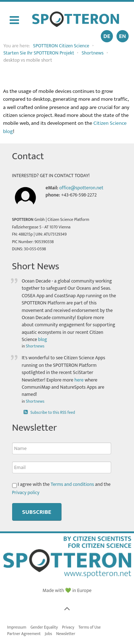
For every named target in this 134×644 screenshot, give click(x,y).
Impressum (17, 627)
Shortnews (35, 346)
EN (122, 36)
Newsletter (66, 634)
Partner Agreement (24, 634)
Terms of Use (89, 627)
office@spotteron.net (81, 188)
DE (107, 36)
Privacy (68, 627)
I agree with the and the (61, 488)
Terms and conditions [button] (72, 484)
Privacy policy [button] (26, 493)
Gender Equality (44, 627)
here (79, 380)
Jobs (48, 634)
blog (43, 340)
